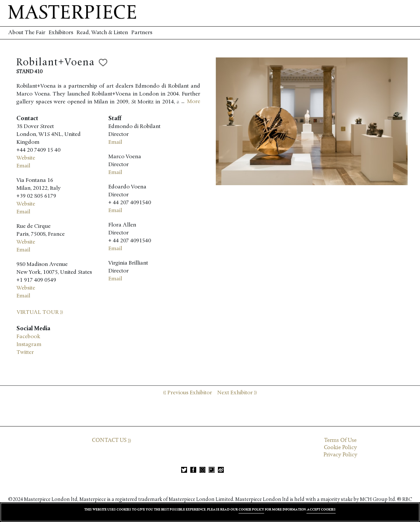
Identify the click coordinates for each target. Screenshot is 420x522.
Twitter (25, 352)
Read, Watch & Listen (102, 33)
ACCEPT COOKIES (321, 509)
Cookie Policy (340, 447)
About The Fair (27, 33)
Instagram (29, 345)
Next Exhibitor (237, 393)
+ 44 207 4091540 (130, 203)
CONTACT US (111, 440)
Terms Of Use (340, 440)
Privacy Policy (340, 455)
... (191, 102)
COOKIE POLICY (251, 509)
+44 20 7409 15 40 (38, 150)
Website (26, 158)
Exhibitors (61, 33)
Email (23, 166)
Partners (142, 33)
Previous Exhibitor (188, 393)
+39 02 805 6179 (36, 196)
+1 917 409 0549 (36, 280)
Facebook (28, 337)
